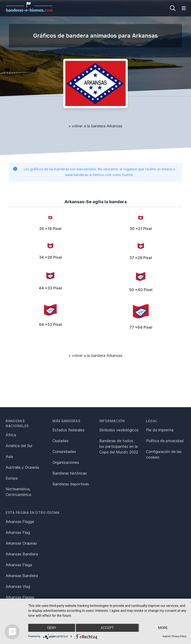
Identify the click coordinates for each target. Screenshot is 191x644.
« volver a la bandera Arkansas (95, 126)
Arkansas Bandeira (22, 576)
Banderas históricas (70, 473)
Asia (9, 457)
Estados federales (68, 430)
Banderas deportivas (71, 484)
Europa (12, 478)
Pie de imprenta (160, 430)
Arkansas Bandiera (22, 554)
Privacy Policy (179, 636)
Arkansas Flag (18, 532)
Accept (107, 628)
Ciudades (60, 441)
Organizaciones (66, 462)
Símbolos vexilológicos (119, 430)
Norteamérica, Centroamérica (18, 492)
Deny (52, 628)
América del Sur (19, 446)
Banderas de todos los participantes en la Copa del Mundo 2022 (119, 446)
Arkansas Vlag (18, 586)
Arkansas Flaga (19, 565)
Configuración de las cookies (164, 454)
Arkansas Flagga (20, 597)
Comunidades (64, 452)
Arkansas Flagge (20, 522)
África (11, 435)
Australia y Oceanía (22, 467)
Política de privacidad (165, 441)
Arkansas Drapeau (21, 543)
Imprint (166, 636)
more (163, 628)
